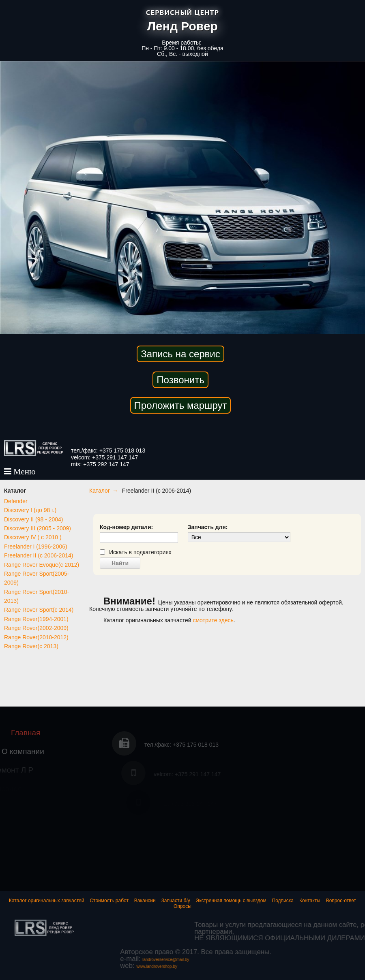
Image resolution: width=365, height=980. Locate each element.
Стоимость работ (109, 901)
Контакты (310, 901)
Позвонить (180, 380)
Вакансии (145, 901)
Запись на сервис (180, 354)
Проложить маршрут (181, 405)
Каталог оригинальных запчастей (47, 901)
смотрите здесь (213, 620)
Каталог (100, 491)
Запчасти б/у (176, 901)
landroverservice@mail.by (245, 960)
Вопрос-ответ (341, 901)
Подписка (283, 901)
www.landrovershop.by (236, 966)
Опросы (182, 906)
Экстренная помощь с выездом (231, 901)
